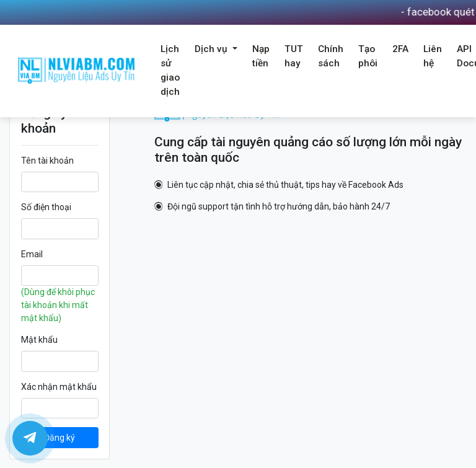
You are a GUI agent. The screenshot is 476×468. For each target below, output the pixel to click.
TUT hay (294, 56)
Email (32, 254)
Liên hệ (433, 56)
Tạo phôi (368, 56)
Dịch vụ (212, 49)
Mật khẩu (39, 340)
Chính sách (331, 56)
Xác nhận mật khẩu (59, 387)
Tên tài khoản (47, 161)
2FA (400, 49)
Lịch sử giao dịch (170, 70)
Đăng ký (59, 438)
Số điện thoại (46, 207)
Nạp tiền (261, 56)
